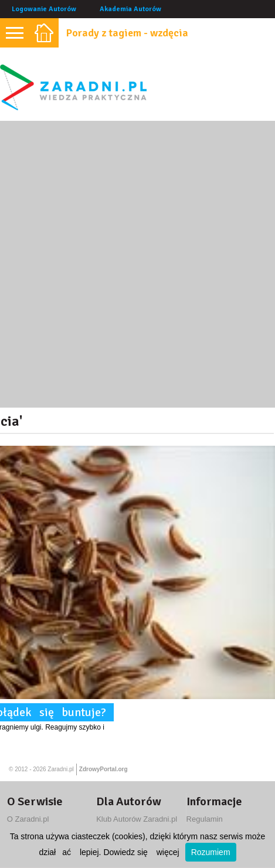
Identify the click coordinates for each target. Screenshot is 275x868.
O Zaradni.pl (28, 819)
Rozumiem (211, 852)
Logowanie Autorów (44, 9)
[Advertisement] (137, 264)
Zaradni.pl (60, 769)
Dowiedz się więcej (141, 852)
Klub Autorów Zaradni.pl (137, 819)
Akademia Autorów (130, 9)
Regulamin (205, 819)
